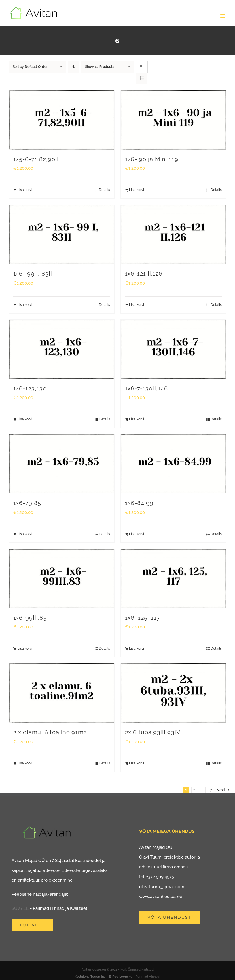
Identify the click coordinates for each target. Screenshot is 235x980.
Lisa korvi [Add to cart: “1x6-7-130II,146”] (137, 419)
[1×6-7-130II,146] (173, 349)
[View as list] (142, 78)
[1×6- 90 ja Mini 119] (173, 120)
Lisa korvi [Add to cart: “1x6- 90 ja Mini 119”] (137, 190)
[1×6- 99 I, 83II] (62, 234)
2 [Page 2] (194, 790)
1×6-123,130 (30, 389)
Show (100, 67)
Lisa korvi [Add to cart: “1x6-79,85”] (25, 534)
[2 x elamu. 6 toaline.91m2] (62, 693)
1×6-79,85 (27, 503)
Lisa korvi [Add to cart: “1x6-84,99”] (137, 534)
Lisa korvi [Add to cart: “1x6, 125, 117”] (137, 649)
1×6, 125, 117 (143, 618)
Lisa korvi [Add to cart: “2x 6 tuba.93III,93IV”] (137, 763)
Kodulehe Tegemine (90, 977)
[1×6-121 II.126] (173, 234)
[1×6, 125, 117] (173, 579)
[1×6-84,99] (173, 464)
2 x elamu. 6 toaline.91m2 (50, 732)
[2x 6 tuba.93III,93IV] (173, 693)
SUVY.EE (20, 908)
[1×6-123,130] (62, 349)
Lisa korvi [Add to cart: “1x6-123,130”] (25, 419)
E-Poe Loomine (121, 977)
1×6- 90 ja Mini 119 (152, 159)
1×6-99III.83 (30, 618)
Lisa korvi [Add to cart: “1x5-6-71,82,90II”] (25, 190)
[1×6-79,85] (62, 464)
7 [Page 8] (211, 790)
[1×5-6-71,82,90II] (62, 120)
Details (104, 190)
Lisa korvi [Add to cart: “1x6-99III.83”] (25, 649)
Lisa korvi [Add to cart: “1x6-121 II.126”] (137, 305)
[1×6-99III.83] (62, 579)
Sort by (30, 67)
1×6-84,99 (139, 503)
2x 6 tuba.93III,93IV (153, 732)
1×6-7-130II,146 (146, 389)
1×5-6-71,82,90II (36, 159)
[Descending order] (74, 67)
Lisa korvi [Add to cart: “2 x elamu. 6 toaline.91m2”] (25, 763)
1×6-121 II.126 (144, 274)
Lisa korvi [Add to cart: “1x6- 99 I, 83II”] (25, 305)
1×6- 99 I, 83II (33, 274)
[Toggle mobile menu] (223, 16)
